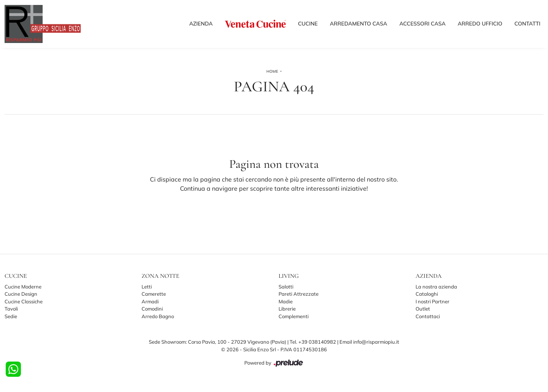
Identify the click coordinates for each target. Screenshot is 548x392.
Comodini (152, 309)
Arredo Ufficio (480, 24)
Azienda (201, 24)
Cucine (308, 24)
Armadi (150, 301)
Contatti (527, 24)
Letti (147, 287)
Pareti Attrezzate (299, 294)
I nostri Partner (433, 301)
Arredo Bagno (158, 316)
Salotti (286, 287)
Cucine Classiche (24, 301)
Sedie (11, 316)
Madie (286, 301)
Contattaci (428, 316)
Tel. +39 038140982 (313, 342)
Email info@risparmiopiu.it (369, 342)
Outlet (423, 309)
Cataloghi (427, 294)
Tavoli (11, 309)
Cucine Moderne (23, 287)
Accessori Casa (422, 24)
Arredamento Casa (359, 24)
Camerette (154, 294)
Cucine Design (21, 294)
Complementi (294, 316)
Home (272, 71)
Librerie (287, 309)
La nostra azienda (436, 287)
